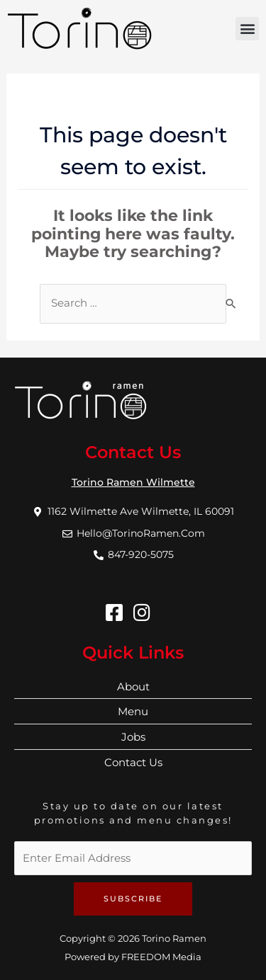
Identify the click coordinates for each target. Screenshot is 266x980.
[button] (247, 29)
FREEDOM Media (161, 957)
